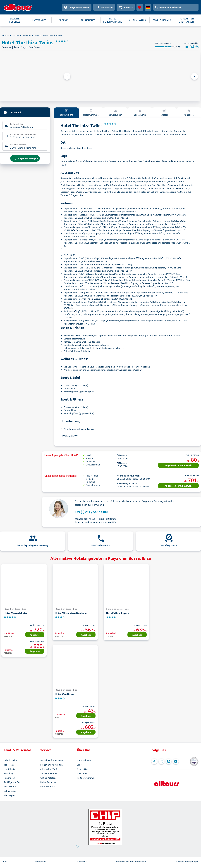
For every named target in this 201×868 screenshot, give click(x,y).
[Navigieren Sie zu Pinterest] (169, 761)
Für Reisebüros (48, 786)
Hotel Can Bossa (65, 694)
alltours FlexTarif (49, 769)
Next (194, 76)
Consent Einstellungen (187, 861)
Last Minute (10, 769)
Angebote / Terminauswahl (178, 465)
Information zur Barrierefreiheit (132, 861)
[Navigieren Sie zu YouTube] (176, 761)
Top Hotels (9, 765)
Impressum (41, 861)
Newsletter (83, 769)
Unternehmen (84, 760)
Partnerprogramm (86, 778)
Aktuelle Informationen (52, 760)
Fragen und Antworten (51, 765)
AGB (5, 861)
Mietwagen (9, 795)
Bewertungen (115, 112)
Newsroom (82, 773)
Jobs (79, 765)
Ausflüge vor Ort (12, 782)
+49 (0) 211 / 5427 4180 (91, 512)
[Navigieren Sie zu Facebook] (154, 761)
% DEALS (64, 20)
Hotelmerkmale (91, 112)
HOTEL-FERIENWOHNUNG (113, 20)
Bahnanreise (10, 791)
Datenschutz (81, 861)
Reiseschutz (10, 786)
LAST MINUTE (39, 20)
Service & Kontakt (49, 773)
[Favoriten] (140, 7)
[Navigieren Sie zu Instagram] (161, 761)
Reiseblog (9, 773)
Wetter (164, 112)
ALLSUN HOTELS (137, 20)
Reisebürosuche (48, 782)
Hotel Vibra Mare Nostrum (71, 613)
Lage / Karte (140, 112)
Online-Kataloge (48, 778)
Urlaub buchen (11, 760)
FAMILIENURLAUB (162, 20)
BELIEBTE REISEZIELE (15, 20)
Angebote (35, 635)
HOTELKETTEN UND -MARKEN (186, 20)
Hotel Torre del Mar (16, 613)
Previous (67, 76)
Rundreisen (9, 778)
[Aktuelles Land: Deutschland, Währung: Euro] (148, 7)
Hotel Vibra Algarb (118, 613)
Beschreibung (66, 112)
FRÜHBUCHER (88, 20)
